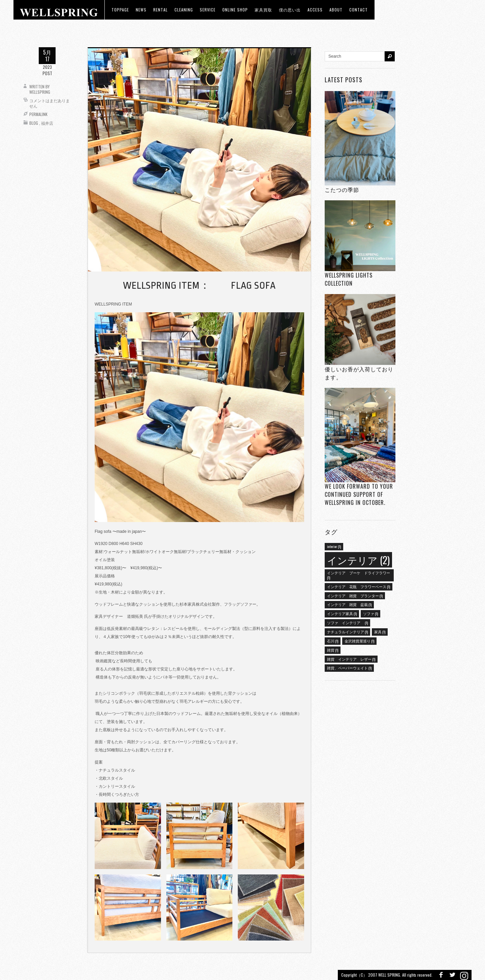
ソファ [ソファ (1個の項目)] (370, 613)
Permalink (38, 114)
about (336, 10)
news (141, 10)
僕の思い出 (290, 10)
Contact (359, 10)
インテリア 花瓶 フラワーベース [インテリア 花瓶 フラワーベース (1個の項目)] (359, 586)
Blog (34, 123)
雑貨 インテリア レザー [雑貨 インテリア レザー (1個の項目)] (351, 659)
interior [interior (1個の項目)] (334, 546)
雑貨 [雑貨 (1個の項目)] (333, 650)
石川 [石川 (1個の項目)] (333, 641)
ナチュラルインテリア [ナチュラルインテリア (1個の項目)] (347, 632)
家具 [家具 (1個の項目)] (380, 632)
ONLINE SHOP (235, 10)
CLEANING (184, 10)
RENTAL (160, 10)
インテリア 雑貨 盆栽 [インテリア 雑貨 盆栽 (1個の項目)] (349, 604)
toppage (120, 10)
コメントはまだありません (50, 103)
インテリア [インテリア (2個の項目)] (358, 560)
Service (208, 10)
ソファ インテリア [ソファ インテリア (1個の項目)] (347, 623)
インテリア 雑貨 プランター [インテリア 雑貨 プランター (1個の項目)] (355, 596)
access (315, 10)
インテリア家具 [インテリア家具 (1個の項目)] (342, 613)
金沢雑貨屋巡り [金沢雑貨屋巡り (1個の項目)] (359, 641)
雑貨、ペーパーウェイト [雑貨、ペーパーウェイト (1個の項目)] (349, 668)
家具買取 (263, 10)
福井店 (47, 123)
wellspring (40, 92)
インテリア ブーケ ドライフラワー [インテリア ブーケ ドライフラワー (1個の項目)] (359, 575)
